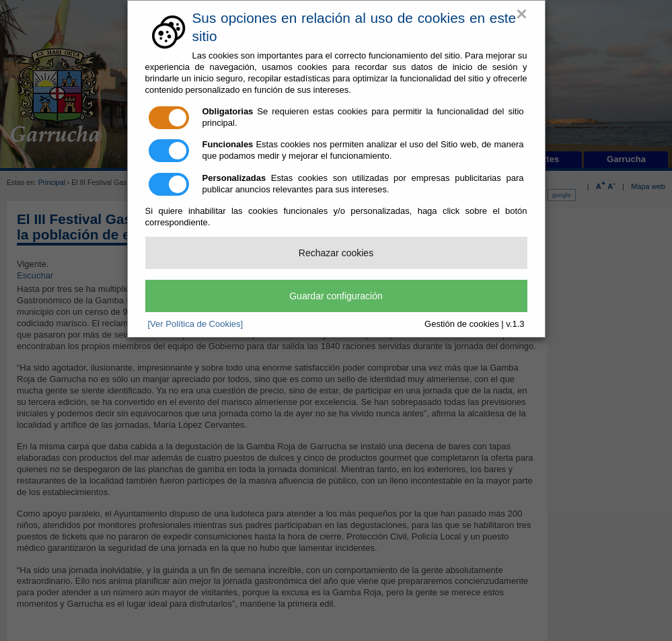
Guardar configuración (336, 296)
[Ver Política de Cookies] (196, 324)
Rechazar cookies (336, 253)
